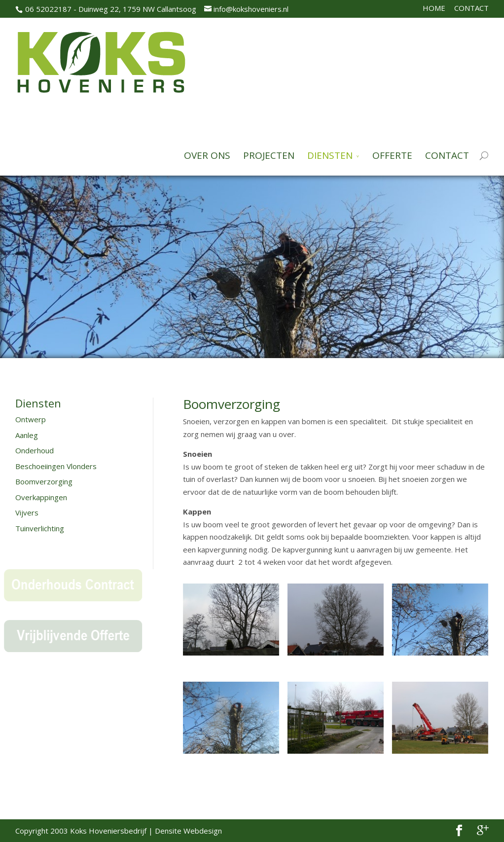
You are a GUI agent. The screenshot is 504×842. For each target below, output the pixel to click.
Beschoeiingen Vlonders (56, 466)
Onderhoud (35, 450)
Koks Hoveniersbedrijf (108, 831)
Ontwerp (31, 419)
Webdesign (203, 831)
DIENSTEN (330, 156)
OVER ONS (207, 156)
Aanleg (27, 435)
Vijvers (27, 513)
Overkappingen (41, 497)
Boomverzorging (44, 481)
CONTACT (471, 8)
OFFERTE (392, 156)
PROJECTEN (269, 156)
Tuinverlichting (40, 528)
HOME (434, 8)
